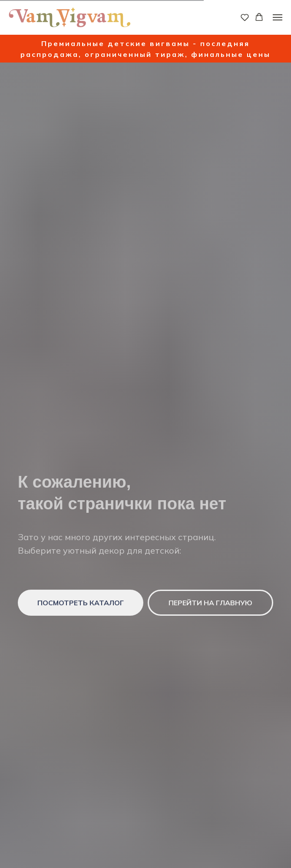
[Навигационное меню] (278, 17)
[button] (245, 17)
